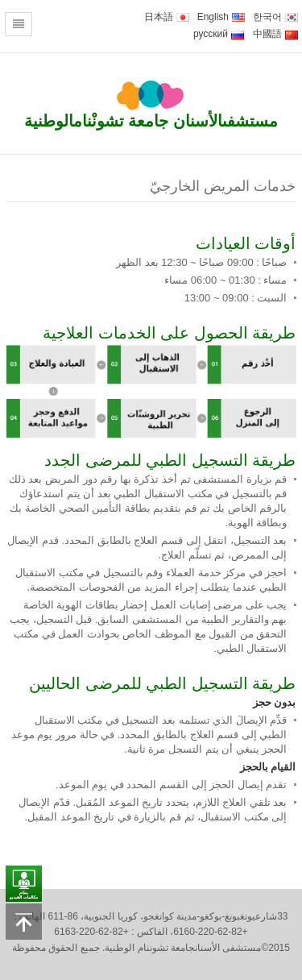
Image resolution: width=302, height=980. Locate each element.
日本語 (167, 17)
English (221, 17)
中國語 (275, 34)
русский (219, 34)
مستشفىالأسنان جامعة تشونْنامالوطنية (151, 121)
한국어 (275, 17)
